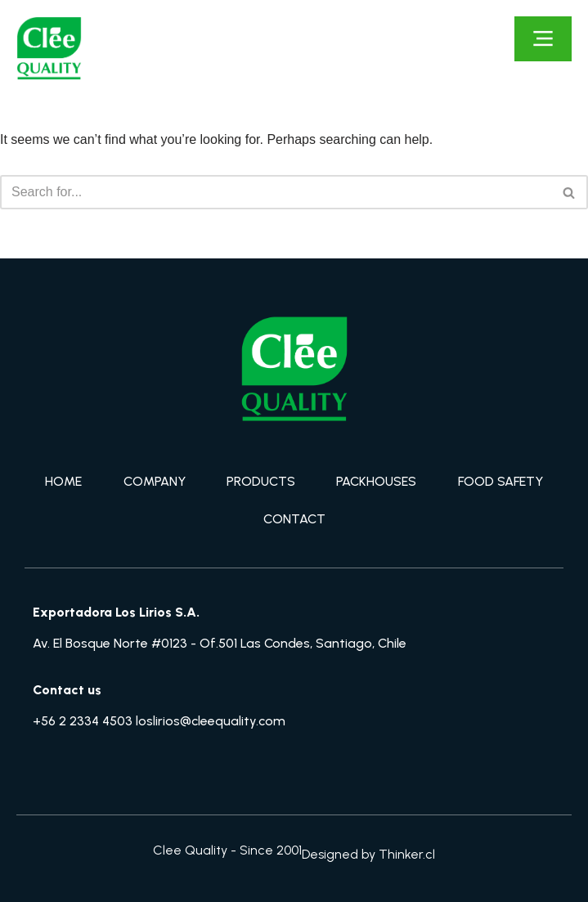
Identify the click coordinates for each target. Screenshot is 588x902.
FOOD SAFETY (500, 481)
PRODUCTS (261, 481)
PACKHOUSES (376, 481)
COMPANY (155, 481)
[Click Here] (543, 39)
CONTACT (294, 519)
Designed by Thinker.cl (368, 854)
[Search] (276, 192)
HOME (63, 481)
